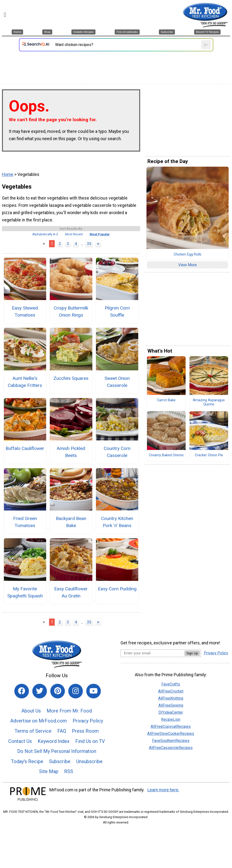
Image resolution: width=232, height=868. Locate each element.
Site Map (49, 771)
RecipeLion (171, 719)
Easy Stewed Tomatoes (25, 311)
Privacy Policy (88, 721)
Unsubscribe (89, 761)
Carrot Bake (166, 400)
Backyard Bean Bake (71, 522)
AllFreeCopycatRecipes (171, 726)
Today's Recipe (27, 761)
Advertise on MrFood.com (39, 721)
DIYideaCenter (171, 712)
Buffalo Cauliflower (25, 448)
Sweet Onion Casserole (117, 382)
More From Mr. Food (69, 711)
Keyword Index (54, 741)
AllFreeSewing (171, 705)
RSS (69, 771)
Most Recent (74, 234)
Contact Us (20, 741)
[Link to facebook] (22, 691)
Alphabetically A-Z (45, 234)
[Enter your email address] (152, 653)
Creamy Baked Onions (166, 455)
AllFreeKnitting (171, 698)
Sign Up (192, 653)
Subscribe (60, 761)
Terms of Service (33, 731)
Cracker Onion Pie (209, 455)
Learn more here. (163, 790)
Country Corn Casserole (117, 452)
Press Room (85, 731)
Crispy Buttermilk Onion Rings (71, 311)
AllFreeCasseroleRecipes (171, 748)
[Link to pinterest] (58, 691)
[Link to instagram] (76, 691)
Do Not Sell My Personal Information (57, 751)
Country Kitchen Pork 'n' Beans (117, 522)
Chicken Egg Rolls (188, 255)
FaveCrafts (171, 684)
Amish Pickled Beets (71, 452)
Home (8, 174)
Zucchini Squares (71, 378)
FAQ (62, 731)
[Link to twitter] (40, 691)
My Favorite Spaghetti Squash (25, 592)
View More (188, 265)
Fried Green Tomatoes (25, 522)
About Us (31, 711)
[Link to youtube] (94, 691)
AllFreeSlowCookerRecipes (171, 734)
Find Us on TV (90, 741)
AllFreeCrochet (171, 691)
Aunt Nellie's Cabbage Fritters (25, 382)
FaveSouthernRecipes (171, 741)
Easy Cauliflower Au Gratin (71, 592)
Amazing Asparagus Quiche (209, 402)
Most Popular (100, 234)
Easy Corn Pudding (117, 589)
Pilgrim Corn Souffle (117, 311)
